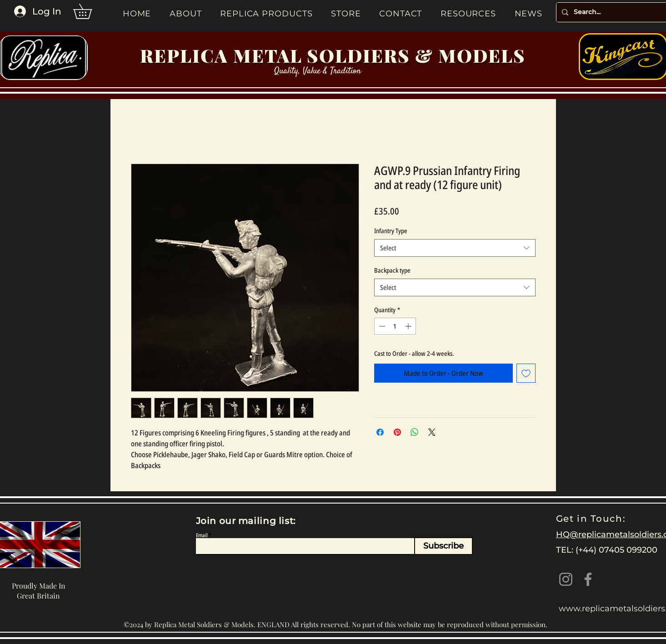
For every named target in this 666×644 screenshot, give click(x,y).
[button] (90, 11)
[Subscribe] (443, 546)
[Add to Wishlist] (526, 373)
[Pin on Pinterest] (397, 432)
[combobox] (455, 248)
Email (202, 535)
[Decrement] (381, 326)
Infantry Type (391, 231)
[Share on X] (432, 432)
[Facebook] (588, 579)
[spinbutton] (395, 326)
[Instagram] (566, 579)
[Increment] (409, 326)
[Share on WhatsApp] (415, 432)
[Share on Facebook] (380, 432)
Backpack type (392, 270)
